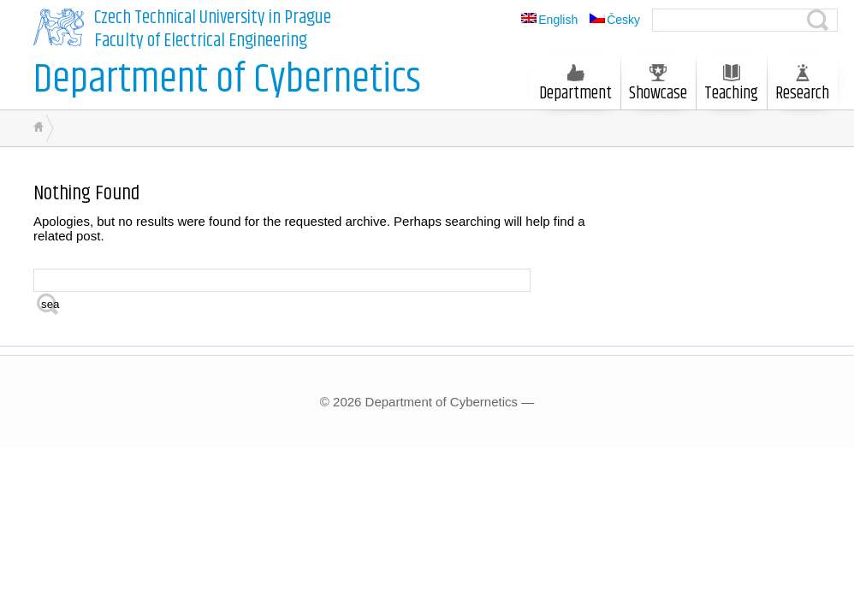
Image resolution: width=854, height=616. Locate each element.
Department (575, 86)
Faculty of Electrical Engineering (201, 41)
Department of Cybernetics (227, 80)
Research (802, 86)
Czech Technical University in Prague (213, 18)
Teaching (731, 86)
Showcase (658, 86)
